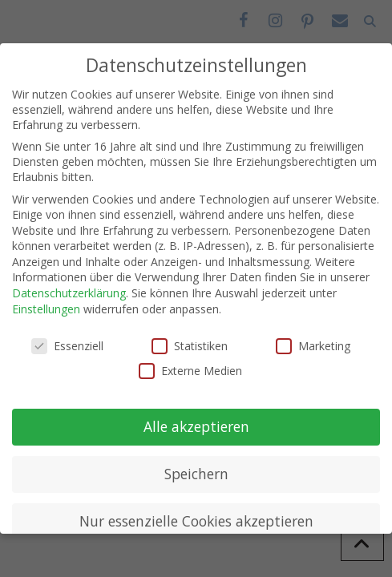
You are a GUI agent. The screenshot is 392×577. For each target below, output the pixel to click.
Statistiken (190, 346)
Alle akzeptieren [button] (196, 426)
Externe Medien (190, 371)
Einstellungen (46, 309)
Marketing (313, 346)
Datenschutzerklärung (69, 293)
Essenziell (67, 346)
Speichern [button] (196, 474)
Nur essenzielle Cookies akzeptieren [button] (196, 521)
